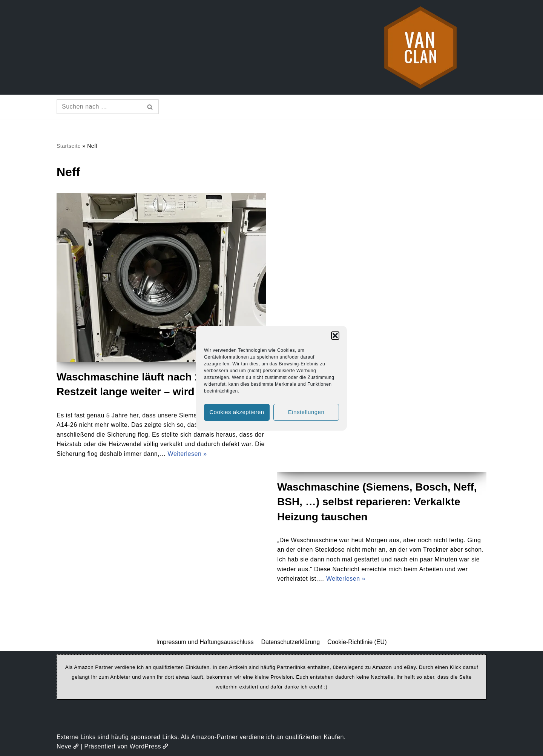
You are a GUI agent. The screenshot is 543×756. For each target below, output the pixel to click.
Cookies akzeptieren (237, 412)
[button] (335, 336)
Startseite (69, 146)
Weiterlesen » (187, 454)
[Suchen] (99, 107)
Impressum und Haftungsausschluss (205, 642)
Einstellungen (306, 412)
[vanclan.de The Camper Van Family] (420, 47)
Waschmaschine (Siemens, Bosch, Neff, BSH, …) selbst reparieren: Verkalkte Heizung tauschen (377, 502)
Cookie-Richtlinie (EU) (357, 642)
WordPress (149, 746)
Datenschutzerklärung (290, 642)
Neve (68, 746)
